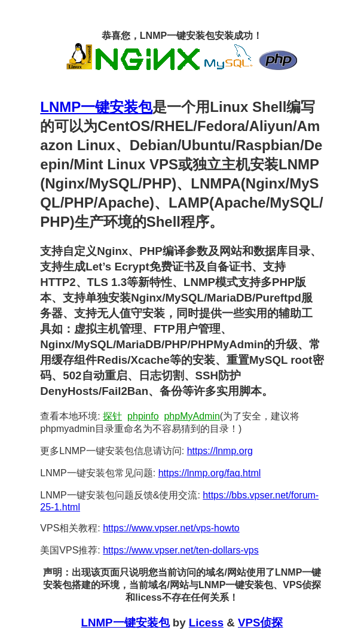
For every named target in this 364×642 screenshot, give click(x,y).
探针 (112, 416)
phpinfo (143, 416)
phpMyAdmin (192, 416)
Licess (206, 623)
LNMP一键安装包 (96, 107)
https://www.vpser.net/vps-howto (171, 528)
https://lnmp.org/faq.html (210, 473)
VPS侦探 (260, 623)
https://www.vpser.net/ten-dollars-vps (181, 550)
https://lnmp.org (220, 451)
